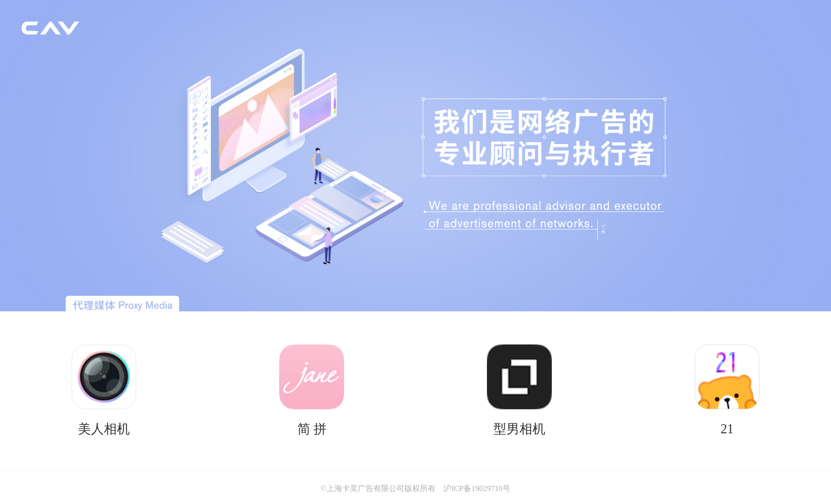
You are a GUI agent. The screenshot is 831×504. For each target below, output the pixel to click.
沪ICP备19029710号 (477, 488)
